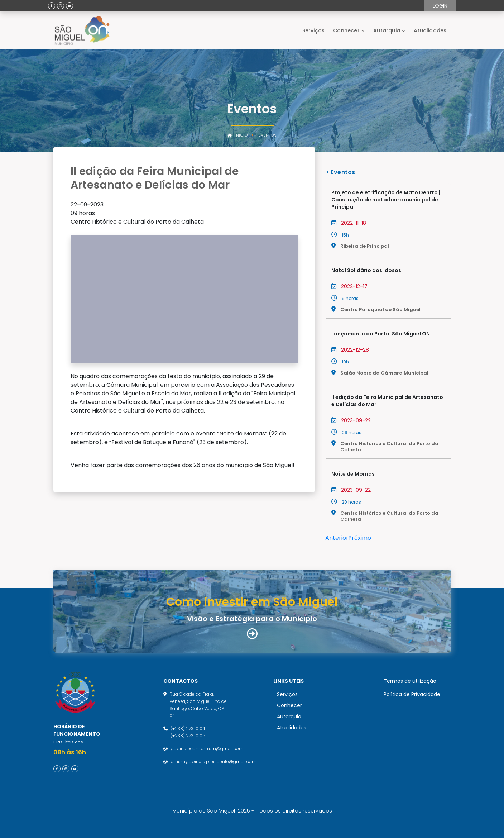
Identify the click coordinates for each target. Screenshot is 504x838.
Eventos (268, 135)
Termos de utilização (410, 681)
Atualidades (430, 30)
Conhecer (346, 30)
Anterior (337, 538)
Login (440, 6)
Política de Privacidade (412, 694)
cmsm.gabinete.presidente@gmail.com (214, 761)
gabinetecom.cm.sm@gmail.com (207, 749)
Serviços (314, 30)
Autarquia (387, 30)
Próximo (360, 538)
